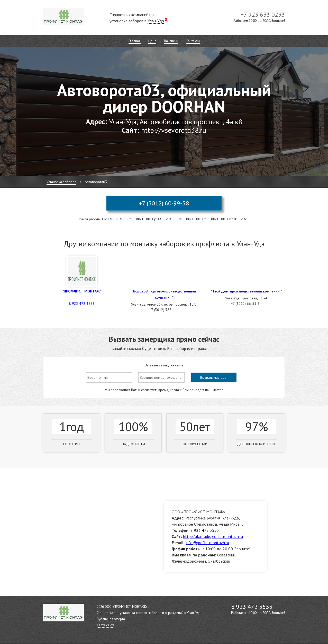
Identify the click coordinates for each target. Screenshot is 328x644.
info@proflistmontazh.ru (207, 543)
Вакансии (171, 41)
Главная (135, 41)
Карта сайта (106, 625)
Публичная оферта (111, 619)
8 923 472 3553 (82, 304)
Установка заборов (61, 182)
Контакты (193, 41)
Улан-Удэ (156, 21)
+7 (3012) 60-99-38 (164, 203)
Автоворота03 (96, 182)
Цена (152, 41)
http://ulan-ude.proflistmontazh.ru (213, 536)
